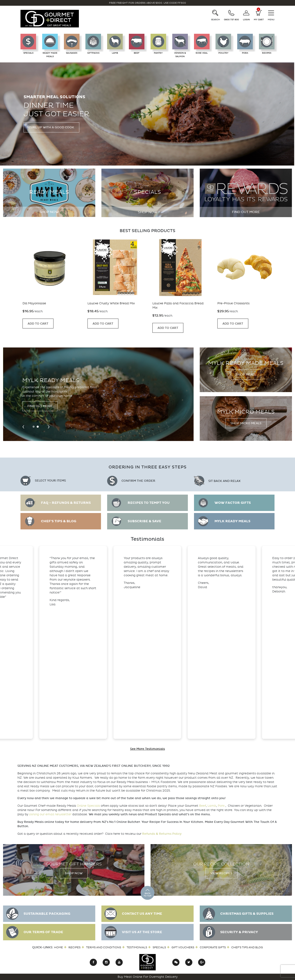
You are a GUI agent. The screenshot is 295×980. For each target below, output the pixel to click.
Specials (159, 947)
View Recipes (221, 873)
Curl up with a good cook (51, 127)
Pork (221, 806)
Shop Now (49, 212)
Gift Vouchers (183, 947)
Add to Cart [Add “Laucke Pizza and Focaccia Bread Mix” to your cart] (233, 328)
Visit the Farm (39, 409)
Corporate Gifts (213, 947)
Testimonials (137, 947)
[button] (34, 427)
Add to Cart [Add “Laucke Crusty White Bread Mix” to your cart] (168, 324)
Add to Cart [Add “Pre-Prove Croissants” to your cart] (38, 324)
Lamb (212, 806)
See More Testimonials (147, 749)
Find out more (246, 212)
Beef (203, 806)
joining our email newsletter (50, 814)
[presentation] (23, 426)
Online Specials (88, 806)
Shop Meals (246, 375)
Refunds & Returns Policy (162, 834)
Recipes (74, 947)
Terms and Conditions (104, 947)
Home (58, 947)
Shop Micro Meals (246, 423)
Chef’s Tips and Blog (247, 947)
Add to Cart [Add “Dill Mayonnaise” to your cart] (103, 324)
